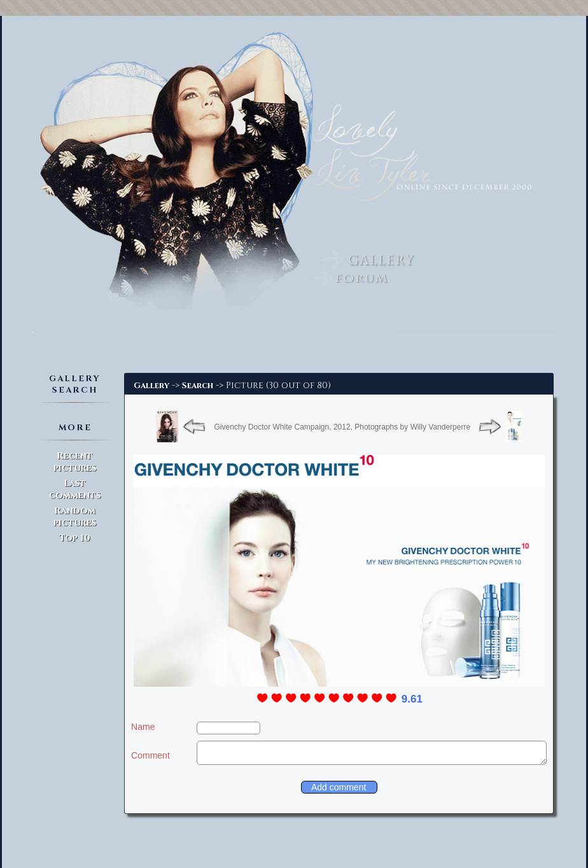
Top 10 (75, 538)
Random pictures (75, 517)
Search (198, 386)
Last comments (75, 489)
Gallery (151, 386)
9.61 (412, 699)
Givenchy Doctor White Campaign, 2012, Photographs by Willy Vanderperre (342, 427)
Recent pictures (75, 462)
